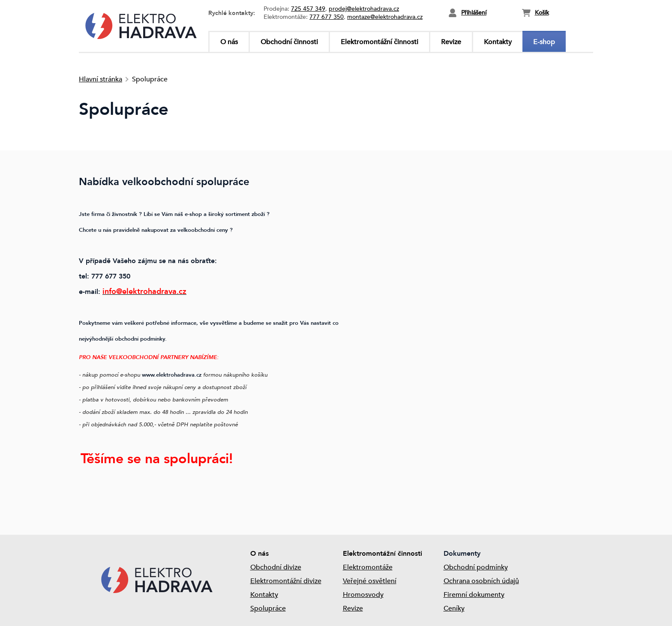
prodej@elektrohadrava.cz (364, 9)
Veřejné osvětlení (370, 581)
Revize (451, 42)
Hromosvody (363, 595)
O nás (229, 42)
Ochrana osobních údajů (481, 581)
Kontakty (498, 42)
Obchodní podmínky (476, 567)
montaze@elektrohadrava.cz (385, 17)
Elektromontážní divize (286, 581)
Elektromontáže (368, 567)
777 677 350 (327, 17)
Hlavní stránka (100, 79)
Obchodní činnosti (289, 42)
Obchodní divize (276, 567)
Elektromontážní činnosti (379, 42)
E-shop (544, 42)
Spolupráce (268, 608)
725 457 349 (308, 9)
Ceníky (454, 608)
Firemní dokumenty (474, 595)
